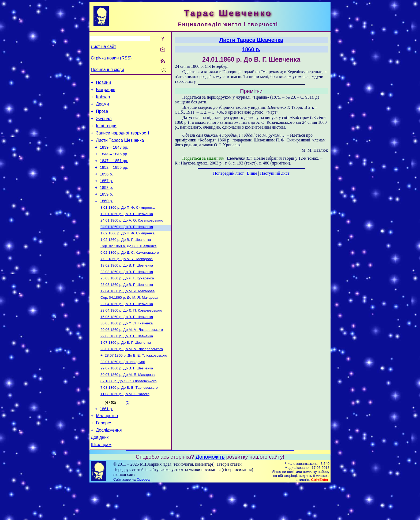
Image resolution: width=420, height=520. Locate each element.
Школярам (101, 480)
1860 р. (106, 215)
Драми (102, 107)
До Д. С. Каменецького (130, 271)
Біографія (106, 91)
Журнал (104, 123)
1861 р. (106, 440)
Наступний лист (275, 173)
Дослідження (109, 464)
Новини (103, 83)
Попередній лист (228, 173)
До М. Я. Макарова (127, 278)
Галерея (104, 456)
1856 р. (106, 185)
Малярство (107, 448)
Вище (252, 173)
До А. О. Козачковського (132, 236)
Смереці (144, 515)
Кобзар (103, 99)
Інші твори (106, 131)
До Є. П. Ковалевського (131, 334)
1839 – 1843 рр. (114, 155)
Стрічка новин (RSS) (111, 58)
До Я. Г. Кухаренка (127, 299)
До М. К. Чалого (125, 424)
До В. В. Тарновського (129, 418)
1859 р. (106, 208)
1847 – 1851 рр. (114, 170)
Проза (102, 115)
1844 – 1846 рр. (114, 163)
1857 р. (106, 193)
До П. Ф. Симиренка (127, 222)
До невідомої (123, 390)
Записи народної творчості (122, 139)
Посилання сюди (107, 70)
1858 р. (106, 200)
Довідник (100, 472)
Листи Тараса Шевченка (120, 147)
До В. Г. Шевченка (127, 229)
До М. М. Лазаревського (132, 355)
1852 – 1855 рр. (114, 178)
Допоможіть (210, 492)
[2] (128, 433)
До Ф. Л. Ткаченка (127, 348)
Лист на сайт (104, 46)
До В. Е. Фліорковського (136, 383)
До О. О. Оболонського (128, 411)
